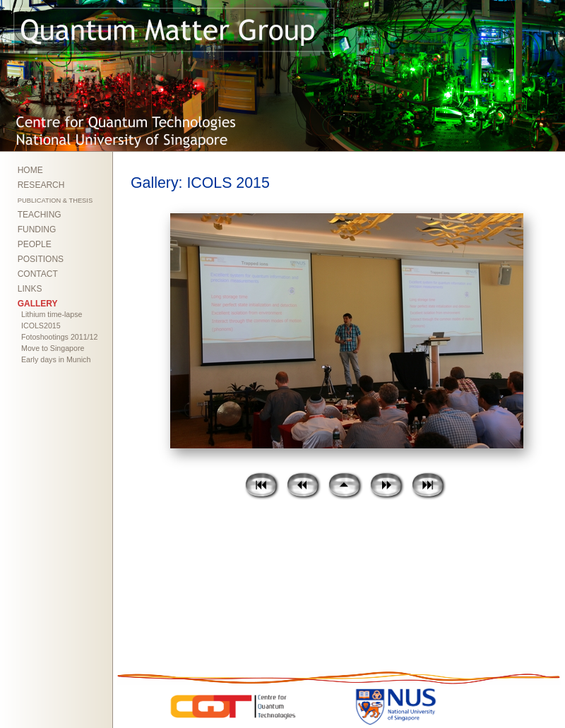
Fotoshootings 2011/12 (59, 337)
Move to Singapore (53, 348)
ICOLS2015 (41, 326)
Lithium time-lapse (52, 314)
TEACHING (40, 215)
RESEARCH (41, 185)
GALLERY (38, 304)
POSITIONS (41, 259)
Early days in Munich (56, 359)
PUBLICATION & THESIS (55, 201)
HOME (30, 170)
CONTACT (38, 274)
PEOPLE (35, 244)
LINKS (30, 289)
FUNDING (37, 229)
